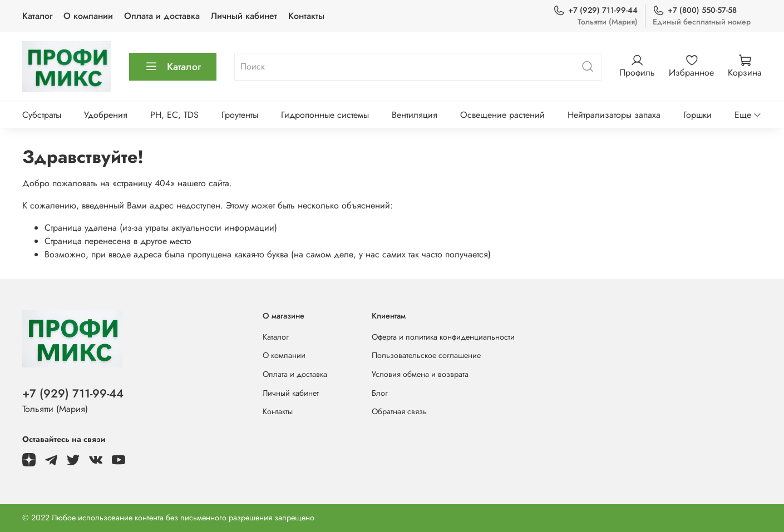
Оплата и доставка (162, 16)
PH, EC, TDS (174, 115)
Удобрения (106, 115)
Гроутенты (240, 115)
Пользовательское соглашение (426, 355)
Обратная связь (399, 411)
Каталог (37, 16)
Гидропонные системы (325, 115)
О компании (88, 16)
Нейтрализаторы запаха (614, 115)
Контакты (306, 16)
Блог (380, 393)
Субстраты (42, 115)
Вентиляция (415, 115)
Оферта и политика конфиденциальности (443, 337)
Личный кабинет (244, 16)
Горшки (697, 115)
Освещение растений (502, 115)
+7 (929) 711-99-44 (595, 10)
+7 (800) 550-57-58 (695, 10)
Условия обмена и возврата (420, 374)
